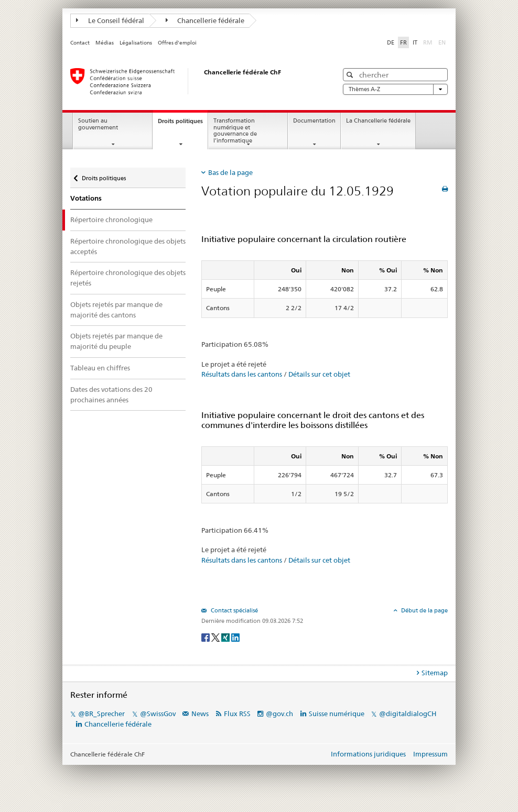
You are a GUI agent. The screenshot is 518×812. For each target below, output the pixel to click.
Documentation (314, 121)
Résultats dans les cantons (242, 374)
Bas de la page (230, 172)
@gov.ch (279, 714)
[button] (351, 75)
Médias (105, 43)
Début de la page (424, 610)
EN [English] (442, 42)
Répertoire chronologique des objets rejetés (128, 278)
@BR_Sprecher (101, 714)
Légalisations (136, 43)
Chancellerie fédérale (205, 20)
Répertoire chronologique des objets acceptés (128, 246)
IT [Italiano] (415, 42)
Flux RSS (237, 714)
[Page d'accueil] (193, 81)
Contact (80, 43)
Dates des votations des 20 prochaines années (111, 394)
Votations (86, 198)
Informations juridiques (368, 754)
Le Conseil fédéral (110, 20)
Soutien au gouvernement (98, 124)
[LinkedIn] (235, 637)
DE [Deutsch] (391, 42)
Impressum (430, 754)
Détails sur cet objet (319, 374)
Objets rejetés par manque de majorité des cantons (116, 310)
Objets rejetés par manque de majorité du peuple (116, 341)
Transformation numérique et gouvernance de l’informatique (235, 131)
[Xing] (226, 637)
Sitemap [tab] (435, 673)
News (200, 714)
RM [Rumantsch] (428, 42)
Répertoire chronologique (111, 220)
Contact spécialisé (234, 610)
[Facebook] (206, 637)
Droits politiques (183, 124)
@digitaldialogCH (408, 714)
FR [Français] (403, 42)
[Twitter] (216, 637)
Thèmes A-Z (395, 89)
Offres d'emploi (177, 43)
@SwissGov (158, 714)
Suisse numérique (337, 714)
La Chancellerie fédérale (378, 121)
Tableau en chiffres (100, 368)
